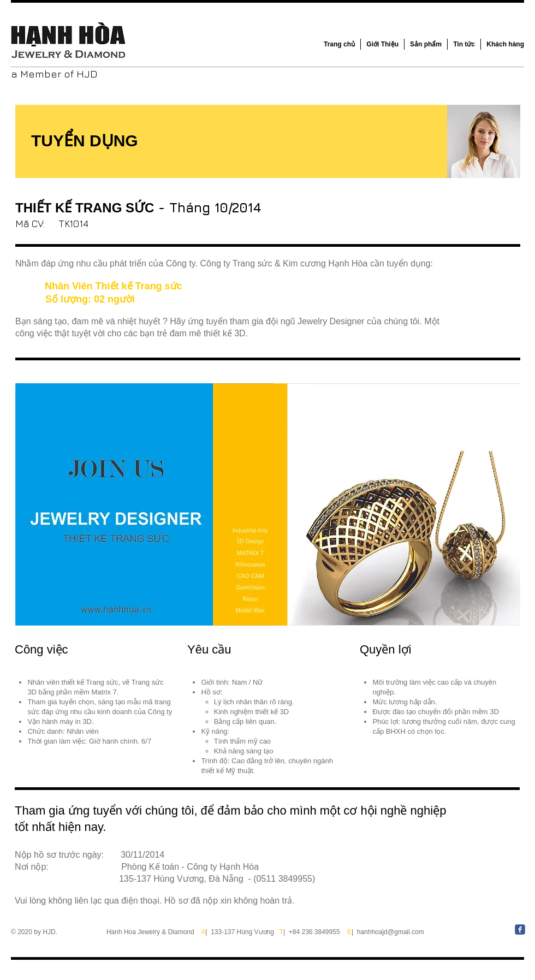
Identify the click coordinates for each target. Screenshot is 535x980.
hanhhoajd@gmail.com (391, 932)
